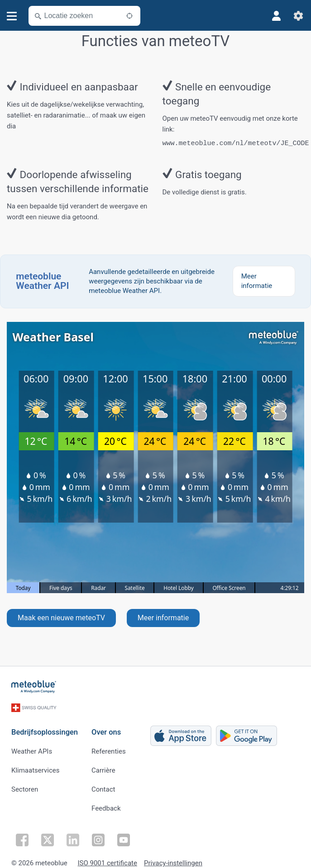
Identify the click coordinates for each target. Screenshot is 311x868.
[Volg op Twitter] (48, 835)
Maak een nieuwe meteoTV (61, 618)
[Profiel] (277, 16)
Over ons (106, 729)
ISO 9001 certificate (107, 859)
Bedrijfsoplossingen (45, 729)
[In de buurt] (129, 16)
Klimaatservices (35, 767)
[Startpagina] (34, 687)
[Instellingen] (298, 16)
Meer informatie (163, 618)
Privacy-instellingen (173, 859)
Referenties (109, 748)
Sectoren (25, 786)
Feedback (106, 805)
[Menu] (12, 16)
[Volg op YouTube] (124, 835)
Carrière (103, 767)
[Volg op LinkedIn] (73, 835)
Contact (103, 786)
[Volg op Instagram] (98, 835)
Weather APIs (32, 748)
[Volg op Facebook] (22, 835)
